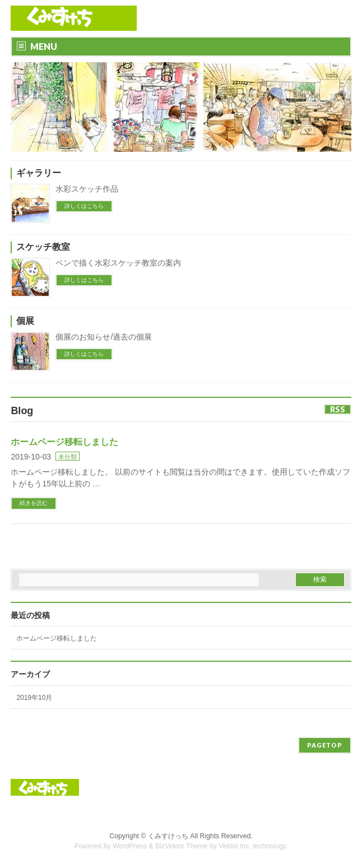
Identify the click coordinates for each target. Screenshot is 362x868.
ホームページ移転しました (64, 442)
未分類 (68, 457)
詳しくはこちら (84, 206)
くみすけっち (168, 836)
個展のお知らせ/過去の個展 (104, 337)
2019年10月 (34, 698)
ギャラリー (39, 173)
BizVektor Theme (182, 846)
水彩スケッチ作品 (87, 189)
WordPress (130, 846)
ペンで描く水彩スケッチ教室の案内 (118, 263)
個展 (25, 321)
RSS (338, 409)
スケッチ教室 (43, 247)
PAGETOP (325, 745)
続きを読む (34, 503)
